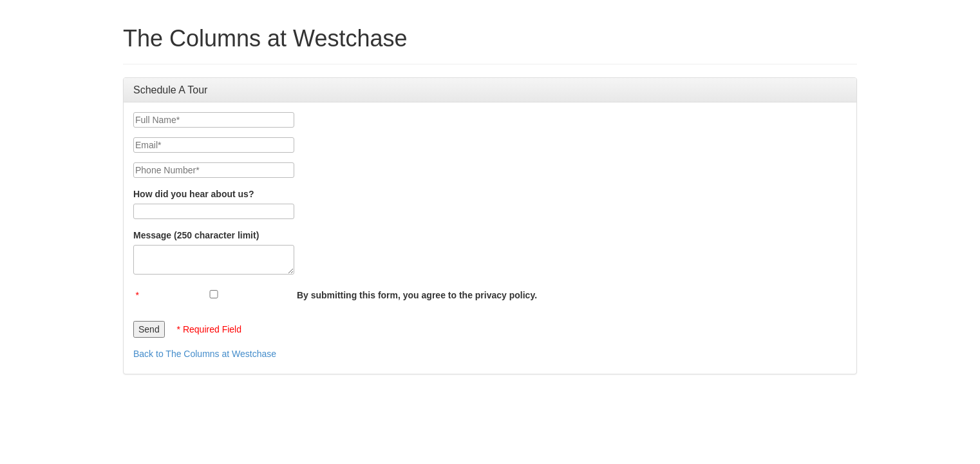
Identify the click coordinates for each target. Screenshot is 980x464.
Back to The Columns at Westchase (205, 354)
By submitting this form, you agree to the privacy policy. (417, 295)
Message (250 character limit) (196, 235)
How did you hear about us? (193, 194)
